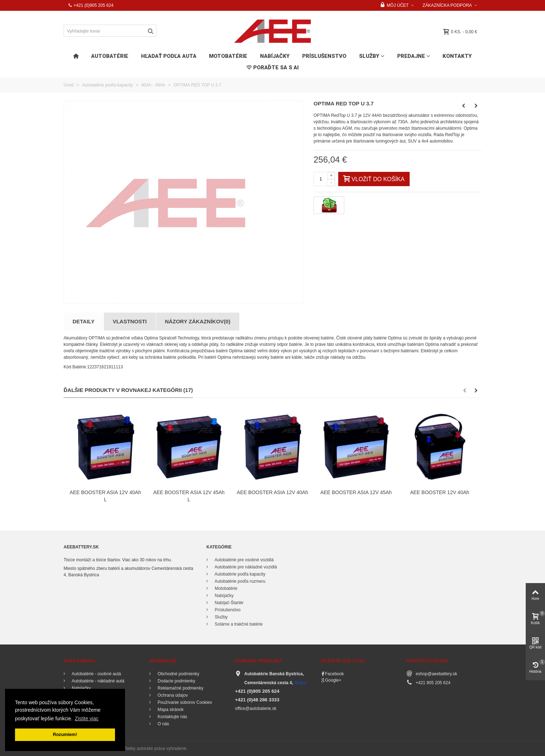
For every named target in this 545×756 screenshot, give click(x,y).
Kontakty (457, 56)
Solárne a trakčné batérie (238, 624)
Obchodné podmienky (178, 674)
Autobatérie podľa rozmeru (239, 581)
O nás (163, 724)
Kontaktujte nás (172, 717)
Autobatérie (110, 56)
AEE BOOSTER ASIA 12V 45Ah (356, 492)
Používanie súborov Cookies (184, 702)
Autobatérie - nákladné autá (97, 681)
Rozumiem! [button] (65, 735)
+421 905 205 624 (433, 683)
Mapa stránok (170, 710)
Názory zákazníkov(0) (198, 321)
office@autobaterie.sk (256, 708)
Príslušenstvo (324, 56)
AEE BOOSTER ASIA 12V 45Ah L (189, 496)
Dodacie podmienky (176, 681)
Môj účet (395, 5)
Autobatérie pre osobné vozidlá (244, 560)
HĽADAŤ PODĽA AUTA (169, 56)
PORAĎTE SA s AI (272, 68)
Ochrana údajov (172, 695)
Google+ (333, 680)
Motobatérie (228, 56)
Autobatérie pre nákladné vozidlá (245, 567)
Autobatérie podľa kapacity (239, 574)
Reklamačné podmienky (180, 688)
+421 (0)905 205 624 (91, 5)
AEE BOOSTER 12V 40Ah (440, 492)
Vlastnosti (130, 321)
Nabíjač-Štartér (229, 603)
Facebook (334, 674)
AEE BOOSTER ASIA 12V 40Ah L (105, 496)
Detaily (84, 321)
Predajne (411, 56)
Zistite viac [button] (87, 718)
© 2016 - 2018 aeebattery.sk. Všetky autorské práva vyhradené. (127, 748)
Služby (369, 56)
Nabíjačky (275, 56)
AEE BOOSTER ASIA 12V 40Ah (272, 492)
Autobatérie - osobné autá (96, 674)
